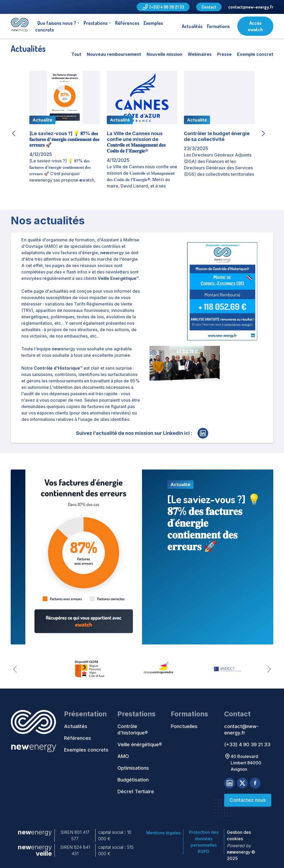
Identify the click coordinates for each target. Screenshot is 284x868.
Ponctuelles (184, 726)
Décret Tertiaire (136, 791)
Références (127, 23)
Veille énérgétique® (140, 744)
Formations (218, 26)
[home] (20, 26)
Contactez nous (248, 800)
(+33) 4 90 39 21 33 (247, 744)
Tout (76, 54)
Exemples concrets (86, 750)
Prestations (96, 23)
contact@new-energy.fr (251, 7)
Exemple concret (255, 54)
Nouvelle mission (164, 54)
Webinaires (200, 54)
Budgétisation (133, 780)
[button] (58, 23)
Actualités (192, 26)
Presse (224, 54)
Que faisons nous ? (57, 23)
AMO (123, 756)
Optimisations (133, 768)
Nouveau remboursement (114, 54)
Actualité (42, 120)
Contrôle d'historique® (133, 730)
